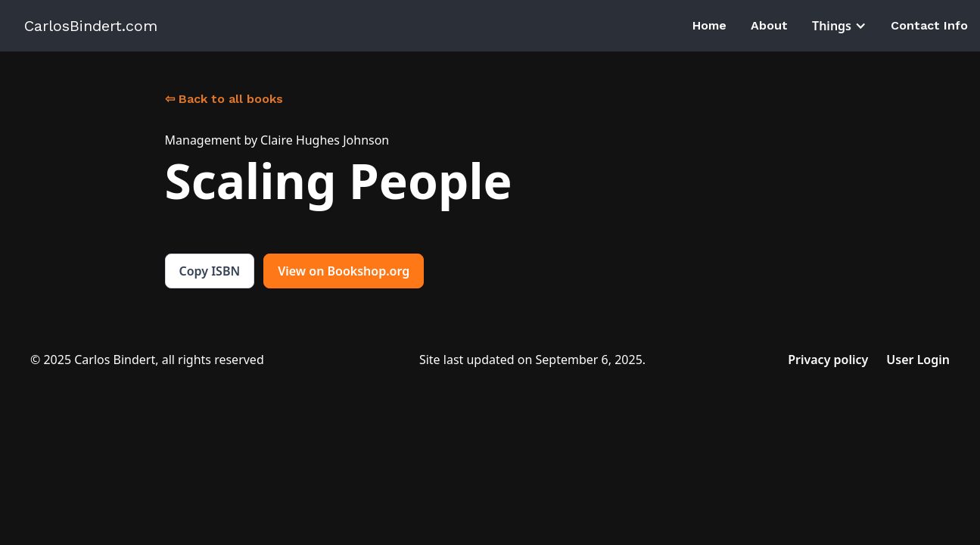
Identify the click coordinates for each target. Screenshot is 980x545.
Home (709, 25)
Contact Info (929, 25)
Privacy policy (828, 360)
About (769, 25)
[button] (839, 26)
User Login (918, 360)
